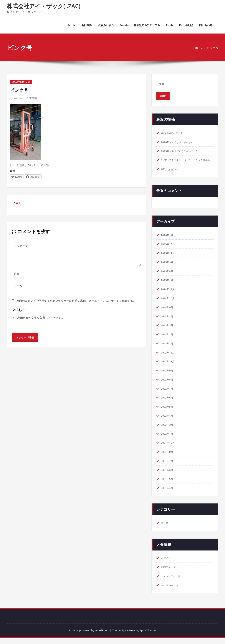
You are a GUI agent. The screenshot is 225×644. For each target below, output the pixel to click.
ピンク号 (213, 48)
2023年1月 (168, 349)
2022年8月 (168, 385)
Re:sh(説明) (186, 25)
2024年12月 (169, 294)
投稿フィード (169, 573)
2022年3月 (168, 430)
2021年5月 (168, 485)
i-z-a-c (18, 98)
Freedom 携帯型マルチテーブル (140, 25)
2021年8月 (168, 458)
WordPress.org (171, 591)
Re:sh (169, 25)
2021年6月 (168, 476)
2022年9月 (168, 376)
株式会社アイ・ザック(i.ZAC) (44, 6)
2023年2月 (168, 340)
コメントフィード (172, 582)
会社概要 (87, 25)
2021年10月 (169, 448)
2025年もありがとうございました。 (184, 151)
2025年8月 (168, 276)
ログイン (166, 564)
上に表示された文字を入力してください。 (38, 318)
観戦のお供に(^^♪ (172, 174)
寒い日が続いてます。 (175, 133)
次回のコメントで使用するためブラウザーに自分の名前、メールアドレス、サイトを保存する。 (76, 301)
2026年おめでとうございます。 (181, 142)
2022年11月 (169, 367)
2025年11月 (169, 258)
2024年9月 (168, 312)
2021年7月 (168, 467)
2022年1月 (168, 439)
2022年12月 (169, 358)
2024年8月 (168, 321)
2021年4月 (168, 494)
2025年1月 (168, 285)
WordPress (101, 637)
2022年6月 (168, 403)
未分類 (33, 98)
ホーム (71, 25)
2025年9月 (168, 267)
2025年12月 (169, 249)
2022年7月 (168, 394)
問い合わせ (206, 25)
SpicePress (129, 637)
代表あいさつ (106, 25)
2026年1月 (168, 240)
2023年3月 (168, 331)
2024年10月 (169, 303)
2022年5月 (168, 412)
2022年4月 (168, 421)
